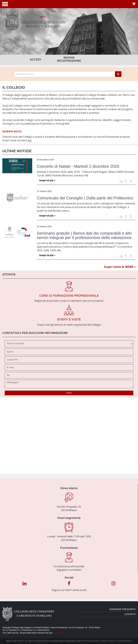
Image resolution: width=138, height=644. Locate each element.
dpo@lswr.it (58, 633)
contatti (130, 614)
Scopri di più (47, 180)
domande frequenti (123, 609)
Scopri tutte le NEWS (120, 267)
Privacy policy (108, 641)
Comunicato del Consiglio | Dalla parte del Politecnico (85, 198)
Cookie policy (125, 641)
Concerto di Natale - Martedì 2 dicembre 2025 (78, 166)
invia (69, 393)
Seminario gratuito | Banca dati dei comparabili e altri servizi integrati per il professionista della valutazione (84, 235)
